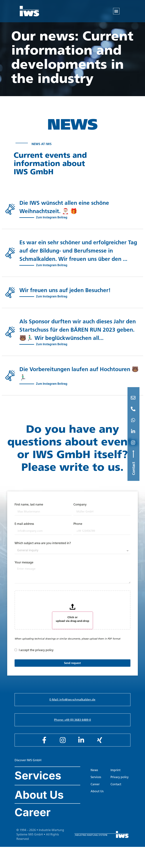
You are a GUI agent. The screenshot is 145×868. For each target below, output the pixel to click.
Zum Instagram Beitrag (52, 221)
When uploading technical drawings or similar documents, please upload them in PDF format (67, 643)
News (94, 774)
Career (33, 816)
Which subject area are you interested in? (43, 547)
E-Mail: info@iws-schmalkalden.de (72, 704)
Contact (116, 788)
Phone (78, 528)
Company (80, 509)
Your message (24, 567)
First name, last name (29, 509)
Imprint (115, 774)
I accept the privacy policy (36, 654)
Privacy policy (120, 781)
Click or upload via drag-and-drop (73, 623)
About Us (39, 799)
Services (38, 779)
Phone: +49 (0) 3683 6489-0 (72, 724)
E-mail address (24, 528)
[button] (116, 11)
